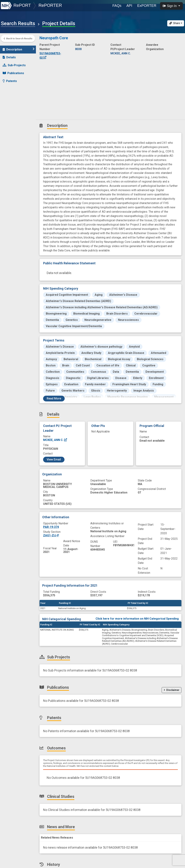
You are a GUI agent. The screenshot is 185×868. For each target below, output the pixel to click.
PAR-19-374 (51, 527)
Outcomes (12, 87)
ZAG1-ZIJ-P (51, 535)
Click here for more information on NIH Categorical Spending (137, 619)
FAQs (117, 6)
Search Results (18, 24)
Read (54, 398)
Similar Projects (16, 119)
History (10, 111)
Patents (10, 79)
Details (9, 56)
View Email (54, 459)
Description (19, 47)
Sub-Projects (14, 63)
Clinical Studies (15, 95)
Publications (13, 71)
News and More (16, 103)
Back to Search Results (18, 38)
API (129, 6)
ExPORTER (147, 6)
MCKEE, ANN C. (55, 440)
